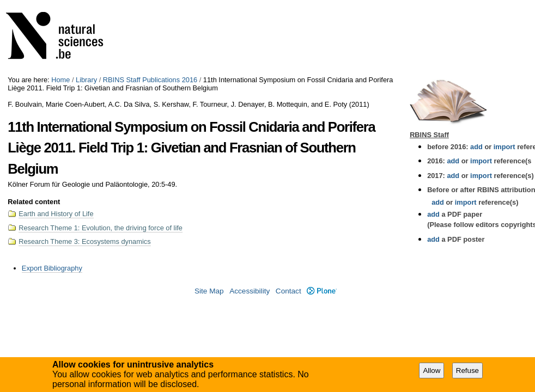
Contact (288, 291)
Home (60, 80)
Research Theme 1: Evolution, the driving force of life (101, 228)
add (476, 147)
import (503, 147)
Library (86, 80)
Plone (322, 291)
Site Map (209, 291)
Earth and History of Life (56, 214)
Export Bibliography (52, 268)
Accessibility (250, 291)
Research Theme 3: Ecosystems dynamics (84, 241)
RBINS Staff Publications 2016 (150, 80)
